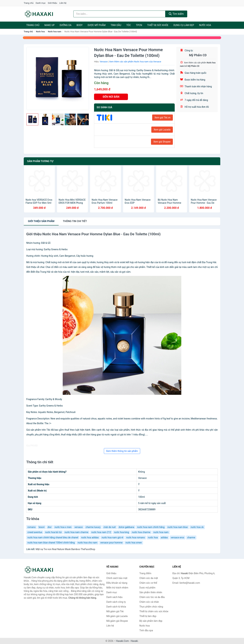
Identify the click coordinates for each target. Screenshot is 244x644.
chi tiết (75, 221)
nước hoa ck (197, 527)
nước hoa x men (63, 527)
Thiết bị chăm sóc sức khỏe (154, 611)
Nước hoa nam (55, 32)
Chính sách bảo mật (117, 578)
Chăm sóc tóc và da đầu (152, 597)
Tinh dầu (116, 25)
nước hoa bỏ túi (53, 532)
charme (191, 537)
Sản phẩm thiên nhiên (151, 592)
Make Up (49, 25)
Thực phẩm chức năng (151, 607)
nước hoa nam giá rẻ (112, 537)
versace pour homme (111, 543)
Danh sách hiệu (114, 597)
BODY (80, 25)
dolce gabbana (126, 527)
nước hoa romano (136, 537)
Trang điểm (145, 573)
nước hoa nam (161, 532)
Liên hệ (63, 3)
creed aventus (35, 532)
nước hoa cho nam (87, 543)
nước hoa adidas (90, 537)
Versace (104, 62)
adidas (164, 537)
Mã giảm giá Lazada (117, 616)
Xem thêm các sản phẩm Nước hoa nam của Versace (135, 62)
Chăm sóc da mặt (149, 578)
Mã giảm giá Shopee (117, 621)
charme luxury (93, 527)
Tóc (129, 25)
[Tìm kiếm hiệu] (119, 14)
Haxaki (134, 641)
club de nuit (110, 527)
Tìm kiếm (176, 14)
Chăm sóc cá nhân (149, 602)
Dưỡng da (66, 25)
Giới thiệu (52, 3)
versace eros (177, 537)
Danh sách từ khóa (116, 607)
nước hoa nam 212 (101, 532)
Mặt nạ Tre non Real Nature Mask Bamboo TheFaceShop (65, 549)
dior (50, 527)
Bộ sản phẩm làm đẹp (151, 621)
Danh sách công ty (116, 602)
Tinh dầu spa (146, 630)
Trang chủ (29, 3)
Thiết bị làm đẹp (148, 616)
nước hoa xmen (134, 543)
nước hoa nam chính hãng (151, 527)
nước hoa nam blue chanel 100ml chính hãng (51, 543)
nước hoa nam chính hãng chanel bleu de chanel (53, 537)
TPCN (139, 25)
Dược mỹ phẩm (96, 25)
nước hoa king (121, 532)
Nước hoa (205, 25)
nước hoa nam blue (178, 527)
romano (32, 527)
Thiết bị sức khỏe (158, 25)
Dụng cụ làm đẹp (184, 25)
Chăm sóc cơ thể (148, 583)
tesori (42, 527)
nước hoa (153, 537)
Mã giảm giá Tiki (115, 611)
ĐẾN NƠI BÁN (111, 97)
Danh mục (41, 3)
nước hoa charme (141, 532)
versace (78, 527)
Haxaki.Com (123, 641)
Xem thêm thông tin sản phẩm (122, 451)
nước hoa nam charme (76, 532)
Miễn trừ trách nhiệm (117, 588)
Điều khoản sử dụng (117, 583)
